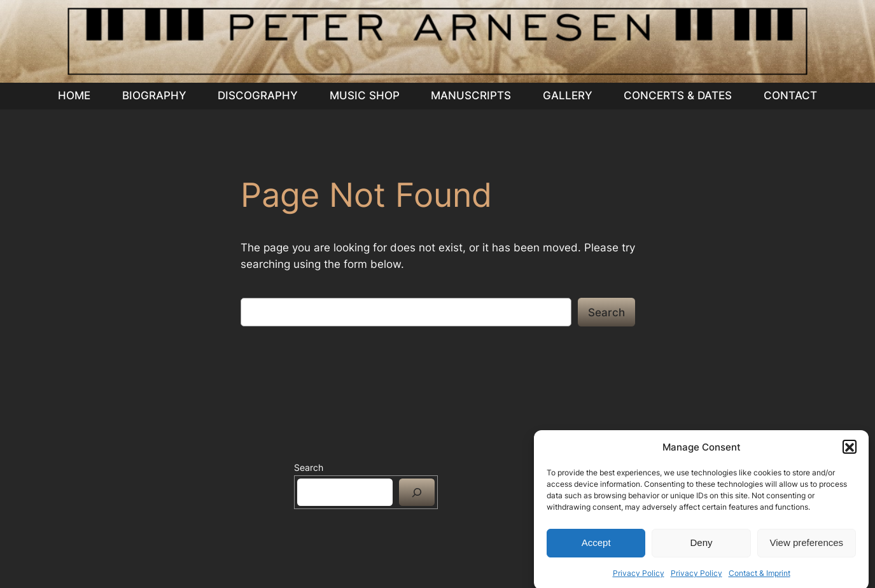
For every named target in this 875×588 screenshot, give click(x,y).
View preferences (807, 548)
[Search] (417, 492)
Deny (701, 548)
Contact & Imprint (759, 578)
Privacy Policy (639, 578)
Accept (596, 548)
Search (606, 312)
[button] (850, 452)
